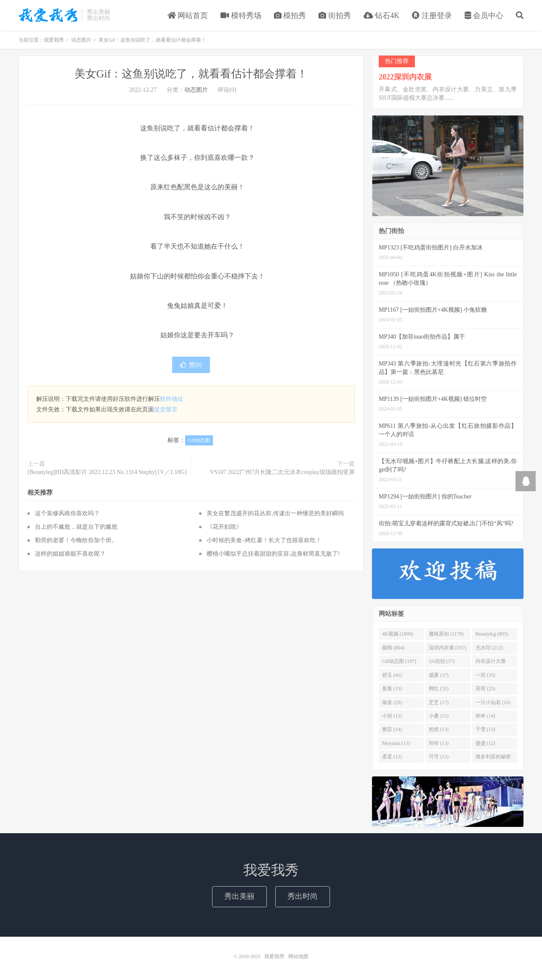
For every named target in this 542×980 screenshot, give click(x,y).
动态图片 (81, 40)
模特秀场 (241, 16)
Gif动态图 (199, 440)
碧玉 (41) (392, 675)
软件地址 (172, 399)
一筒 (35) (485, 675)
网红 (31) (439, 689)
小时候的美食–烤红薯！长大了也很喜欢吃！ (264, 540)
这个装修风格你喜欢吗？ (67, 513)
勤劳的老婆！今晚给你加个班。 (76, 540)
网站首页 (188, 16)
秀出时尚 (303, 896)
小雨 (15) (392, 716)
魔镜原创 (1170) (446, 634)
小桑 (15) (439, 716)
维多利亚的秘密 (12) (493, 758)
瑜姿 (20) (392, 702)
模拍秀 (290, 16)
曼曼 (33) (392, 689)
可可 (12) (439, 757)
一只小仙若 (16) (493, 702)
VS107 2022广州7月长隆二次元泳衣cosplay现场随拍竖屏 (282, 472)
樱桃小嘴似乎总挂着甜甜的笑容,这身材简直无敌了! (273, 554)
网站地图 (298, 956)
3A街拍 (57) (442, 661)
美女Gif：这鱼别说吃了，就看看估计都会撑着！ (191, 74)
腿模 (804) (393, 648)
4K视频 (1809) (398, 634)
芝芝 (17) (439, 702)
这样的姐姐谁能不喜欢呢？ (70, 554)
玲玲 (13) (439, 743)
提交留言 (166, 409)
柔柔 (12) (392, 757)
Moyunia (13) (396, 743)
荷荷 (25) (485, 689)
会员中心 (484, 16)
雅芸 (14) (392, 729)
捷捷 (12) (485, 743)
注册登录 (432, 16)
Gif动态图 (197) (399, 661)
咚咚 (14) (485, 716)
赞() (191, 365)
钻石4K (382, 16)
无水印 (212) (489, 648)
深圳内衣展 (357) (448, 648)
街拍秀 (335, 16)
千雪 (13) (485, 729)
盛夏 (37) (439, 675)
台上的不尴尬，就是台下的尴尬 (76, 527)
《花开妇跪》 (224, 527)
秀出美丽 (239, 896)
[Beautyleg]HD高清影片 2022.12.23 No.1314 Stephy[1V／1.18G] (107, 472)
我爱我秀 (48, 15)
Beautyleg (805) (492, 634)
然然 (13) (439, 729)
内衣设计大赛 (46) (491, 663)
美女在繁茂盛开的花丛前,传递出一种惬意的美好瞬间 (275, 513)
